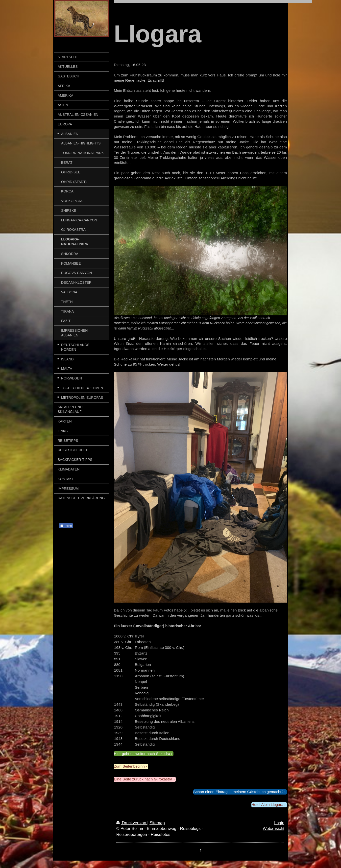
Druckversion (132, 823)
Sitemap (157, 823)
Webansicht (274, 829)
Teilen (66, 526)
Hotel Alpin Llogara (267, 805)
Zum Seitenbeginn (129, 766)
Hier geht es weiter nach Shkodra (142, 754)
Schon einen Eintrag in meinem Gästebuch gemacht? (238, 792)
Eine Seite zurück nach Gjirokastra (143, 779)
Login (279, 823)
